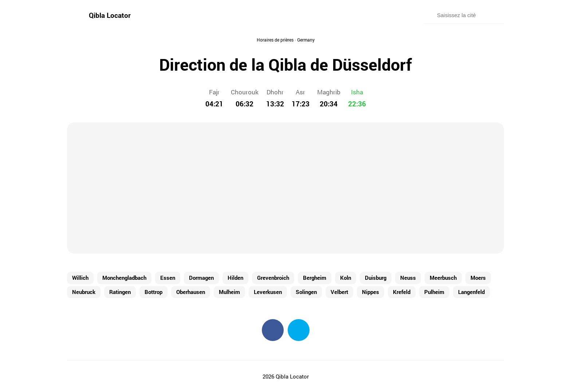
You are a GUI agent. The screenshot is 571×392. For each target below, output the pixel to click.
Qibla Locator (110, 15)
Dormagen (201, 278)
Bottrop (153, 292)
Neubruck (84, 292)
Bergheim (315, 278)
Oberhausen (191, 292)
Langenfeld (471, 292)
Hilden (235, 278)
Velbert (339, 292)
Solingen (306, 292)
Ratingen (120, 292)
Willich (80, 278)
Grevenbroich (273, 278)
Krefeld (402, 292)
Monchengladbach (124, 278)
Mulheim (229, 292)
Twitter (299, 330)
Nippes (371, 292)
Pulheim (434, 292)
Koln (346, 278)
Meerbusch (443, 278)
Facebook (273, 330)
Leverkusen (268, 292)
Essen (168, 278)
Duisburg (376, 278)
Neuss (408, 278)
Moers (478, 278)
